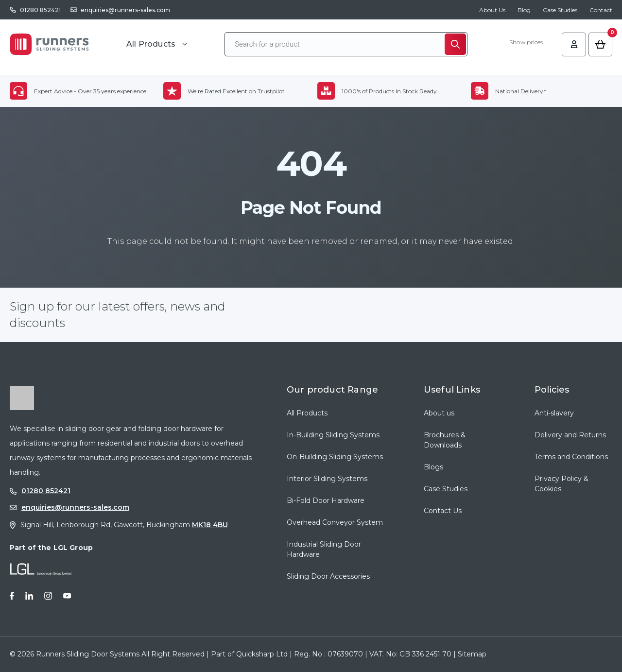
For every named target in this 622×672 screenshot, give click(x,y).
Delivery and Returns (570, 435)
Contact (601, 10)
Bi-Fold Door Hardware (326, 500)
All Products (307, 413)
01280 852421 (40, 10)
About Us (492, 10)
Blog (524, 10)
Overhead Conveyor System (335, 522)
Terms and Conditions (571, 457)
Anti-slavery (554, 413)
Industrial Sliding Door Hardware (324, 549)
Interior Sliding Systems (327, 479)
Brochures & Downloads (445, 440)
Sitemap (472, 654)
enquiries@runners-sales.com (125, 10)
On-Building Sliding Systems (335, 457)
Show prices (526, 43)
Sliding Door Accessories (328, 576)
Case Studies (560, 10)
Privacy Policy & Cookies (562, 484)
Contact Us (443, 511)
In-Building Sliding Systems (333, 435)
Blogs (433, 467)
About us (439, 413)
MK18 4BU (210, 525)
